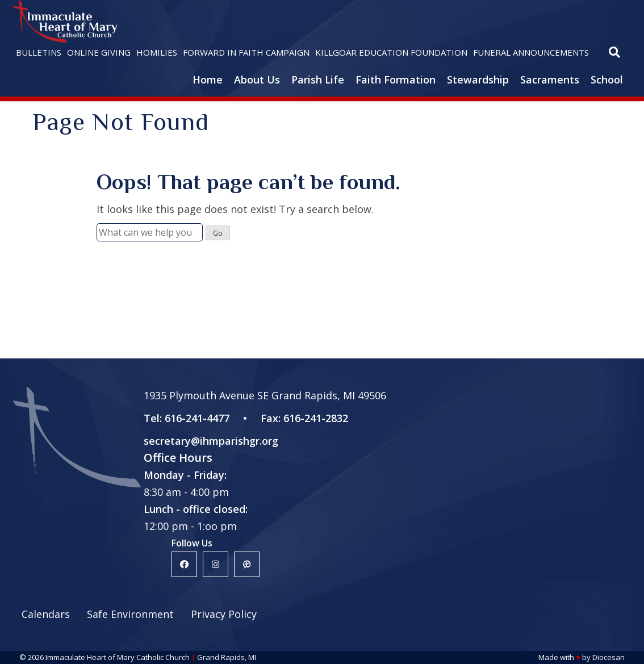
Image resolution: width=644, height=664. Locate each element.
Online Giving (99, 52)
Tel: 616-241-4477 (187, 418)
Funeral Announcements (531, 52)
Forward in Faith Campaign (246, 52)
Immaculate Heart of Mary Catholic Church (118, 657)
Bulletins (39, 52)
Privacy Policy (224, 614)
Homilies (157, 52)
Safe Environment (130, 614)
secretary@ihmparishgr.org (211, 441)
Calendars (46, 614)
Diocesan (609, 657)
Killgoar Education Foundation (391, 52)
